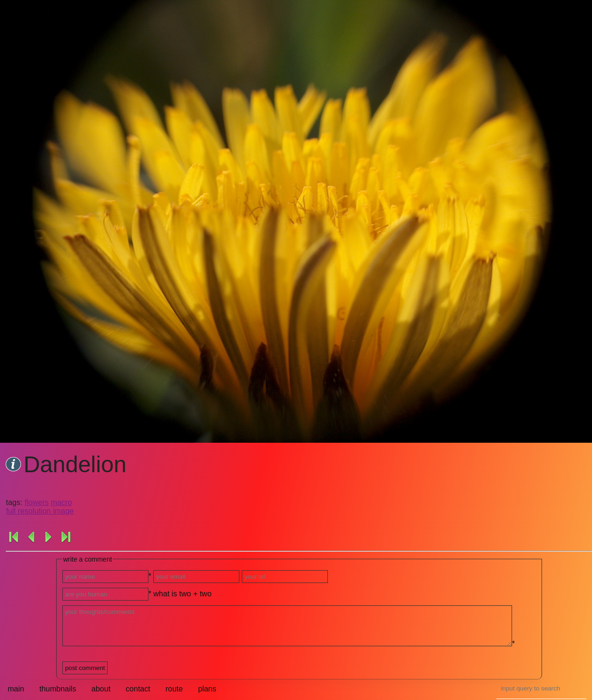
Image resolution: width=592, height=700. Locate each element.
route (174, 689)
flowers (37, 502)
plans (207, 689)
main (16, 689)
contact (138, 689)
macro (61, 502)
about (101, 689)
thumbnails (58, 689)
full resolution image (39, 511)
